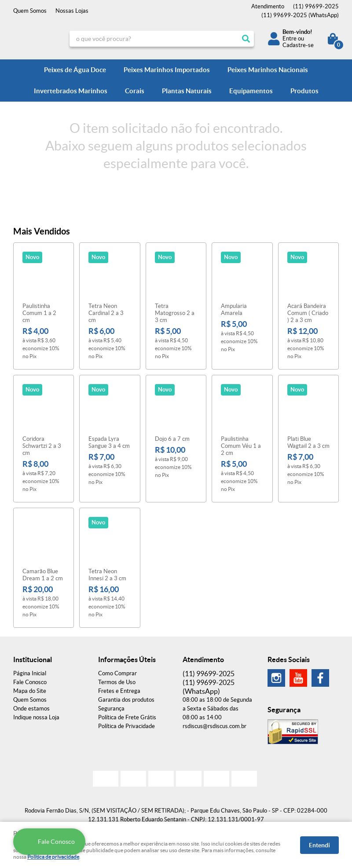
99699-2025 (316, 6)
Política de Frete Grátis (127, 717)
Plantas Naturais (187, 91)
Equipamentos (251, 91)
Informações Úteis (127, 659)
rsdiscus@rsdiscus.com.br (214, 726)
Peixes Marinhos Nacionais (268, 70)
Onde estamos (31, 709)
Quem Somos (30, 11)
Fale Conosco (30, 682)
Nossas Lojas (72, 11)
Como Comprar (117, 673)
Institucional (33, 659)
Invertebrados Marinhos (71, 91)
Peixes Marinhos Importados (167, 70)
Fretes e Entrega (119, 691)
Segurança (111, 709)
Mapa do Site (30, 691)
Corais (135, 91)
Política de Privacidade (126, 726)
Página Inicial (30, 673)
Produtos (304, 91)
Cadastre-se (298, 45)
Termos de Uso (117, 682)
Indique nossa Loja (36, 717)
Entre (290, 38)
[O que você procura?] (246, 39)
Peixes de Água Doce (75, 70)
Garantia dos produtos (126, 700)
